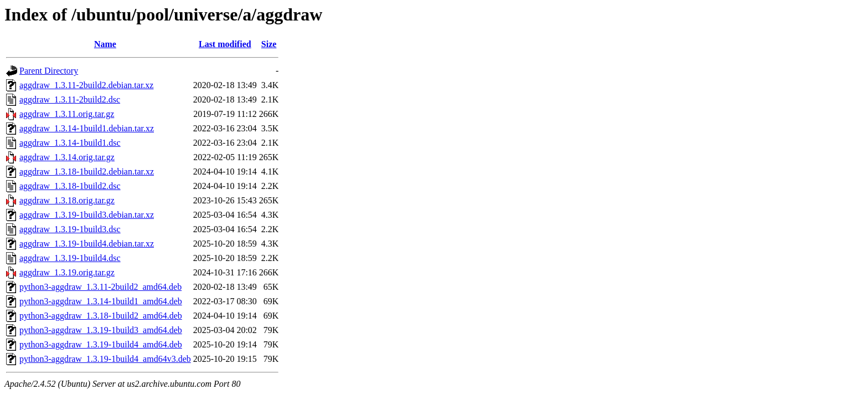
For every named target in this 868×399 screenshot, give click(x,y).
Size (269, 44)
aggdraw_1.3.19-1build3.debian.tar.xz (87, 215)
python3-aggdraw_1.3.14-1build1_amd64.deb (101, 301)
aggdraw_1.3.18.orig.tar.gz (67, 200)
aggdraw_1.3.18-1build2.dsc (70, 186)
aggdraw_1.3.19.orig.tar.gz (67, 272)
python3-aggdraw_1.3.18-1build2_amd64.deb (101, 316)
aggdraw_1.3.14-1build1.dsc (70, 143)
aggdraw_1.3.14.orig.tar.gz (67, 157)
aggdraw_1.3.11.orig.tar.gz (67, 114)
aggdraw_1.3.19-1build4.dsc (70, 258)
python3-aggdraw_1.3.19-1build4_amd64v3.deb (105, 359)
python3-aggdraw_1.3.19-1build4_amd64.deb (101, 344)
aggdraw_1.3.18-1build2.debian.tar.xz (87, 172)
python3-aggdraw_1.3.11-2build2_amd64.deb (100, 287)
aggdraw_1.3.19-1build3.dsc (70, 229)
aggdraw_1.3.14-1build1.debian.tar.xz (87, 128)
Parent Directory (49, 71)
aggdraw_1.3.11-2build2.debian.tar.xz (86, 85)
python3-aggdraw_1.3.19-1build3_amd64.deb (101, 330)
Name (105, 44)
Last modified (225, 44)
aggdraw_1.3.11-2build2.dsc (70, 99)
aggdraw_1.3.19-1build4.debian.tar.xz (87, 244)
